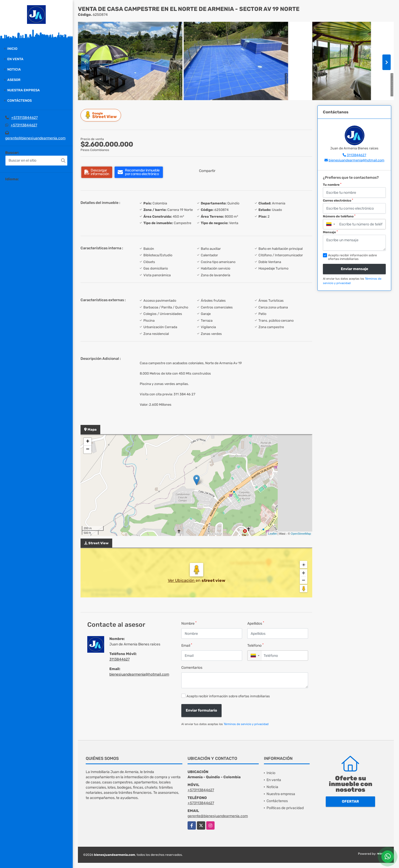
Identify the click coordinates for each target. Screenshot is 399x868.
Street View (102, 115)
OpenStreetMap (301, 534)
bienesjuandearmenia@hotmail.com (139, 674)
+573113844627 (24, 118)
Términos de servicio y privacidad (246, 724)
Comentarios (192, 668)
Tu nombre (332, 185)
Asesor (14, 80)
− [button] (88, 450)
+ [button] (88, 442)
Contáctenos (19, 101)
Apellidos (256, 623)
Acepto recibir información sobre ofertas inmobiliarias (228, 696)
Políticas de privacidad (285, 808)
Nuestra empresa (24, 90)
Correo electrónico (338, 201)
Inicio (12, 49)
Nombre (189, 623)
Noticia (14, 69)
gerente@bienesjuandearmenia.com (35, 138)
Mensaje (330, 232)
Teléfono (255, 645)
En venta (15, 59)
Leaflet (272, 534)
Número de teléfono (339, 216)
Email (187, 645)
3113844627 (119, 659)
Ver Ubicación (182, 580)
